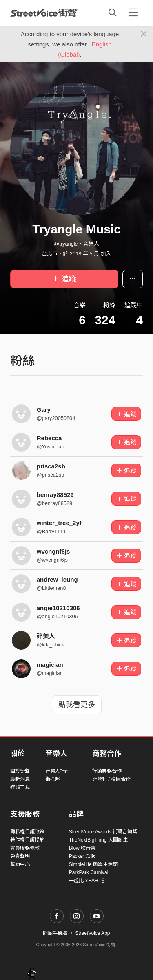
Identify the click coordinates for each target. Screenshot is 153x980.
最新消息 (20, 779)
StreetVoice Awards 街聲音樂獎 (103, 832)
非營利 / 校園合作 (111, 779)
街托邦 (53, 779)
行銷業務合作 (107, 771)
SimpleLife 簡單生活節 (93, 864)
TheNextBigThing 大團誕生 (98, 840)
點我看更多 (77, 705)
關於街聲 (20, 771)
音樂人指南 (58, 771)
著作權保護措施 (27, 840)
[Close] (144, 34)
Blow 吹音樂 (82, 848)
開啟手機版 (55, 933)
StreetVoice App (92, 933)
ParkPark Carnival (89, 872)
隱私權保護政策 (27, 832)
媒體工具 (20, 787)
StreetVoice (44, 13)
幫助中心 (20, 864)
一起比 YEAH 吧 (87, 881)
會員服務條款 (25, 848)
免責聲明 (20, 856)
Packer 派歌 (82, 856)
